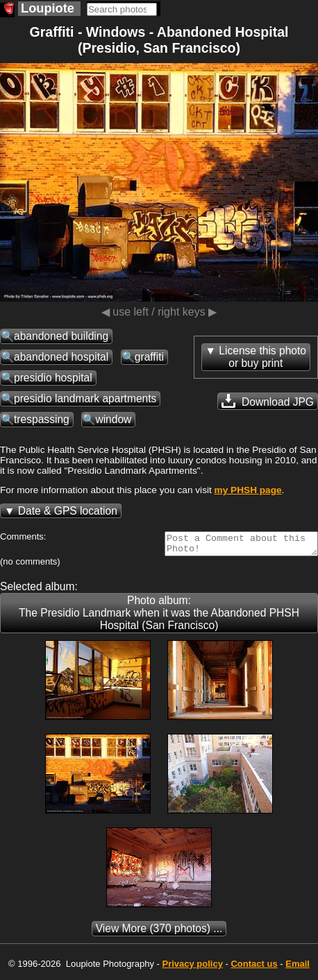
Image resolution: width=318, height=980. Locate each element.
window (113, 419)
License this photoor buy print (262, 357)
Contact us (254, 968)
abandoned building (61, 336)
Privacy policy (192, 968)
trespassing (42, 419)
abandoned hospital (61, 357)
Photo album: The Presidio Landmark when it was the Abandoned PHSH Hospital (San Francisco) (159, 617)
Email (298, 968)
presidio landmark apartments (85, 398)
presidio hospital (53, 378)
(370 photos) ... (159, 932)
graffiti (149, 357)
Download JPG (268, 401)
